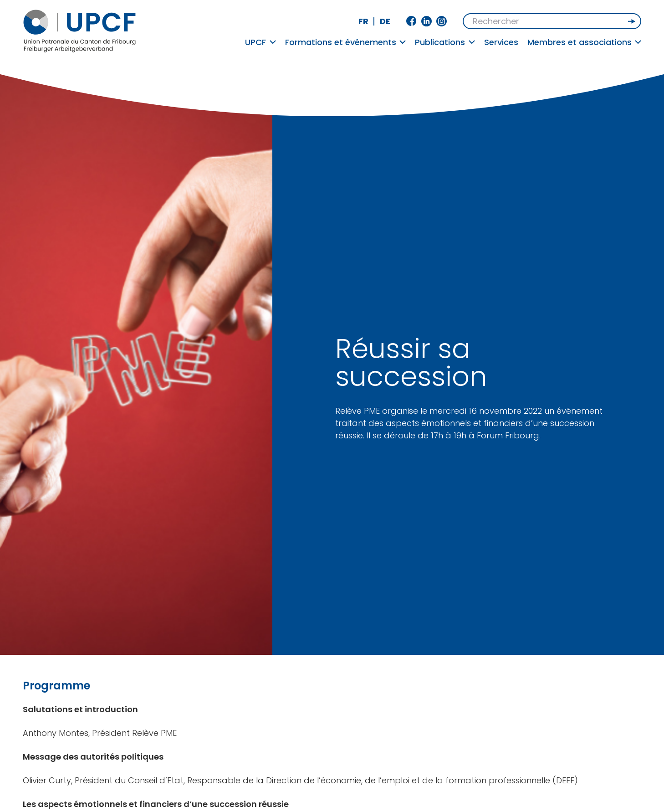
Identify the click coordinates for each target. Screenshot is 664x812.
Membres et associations (585, 42)
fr (363, 21)
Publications (445, 42)
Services (501, 42)
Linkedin (426, 21)
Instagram (442, 21)
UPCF (260, 42)
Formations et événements (346, 42)
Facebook (411, 21)
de (385, 21)
